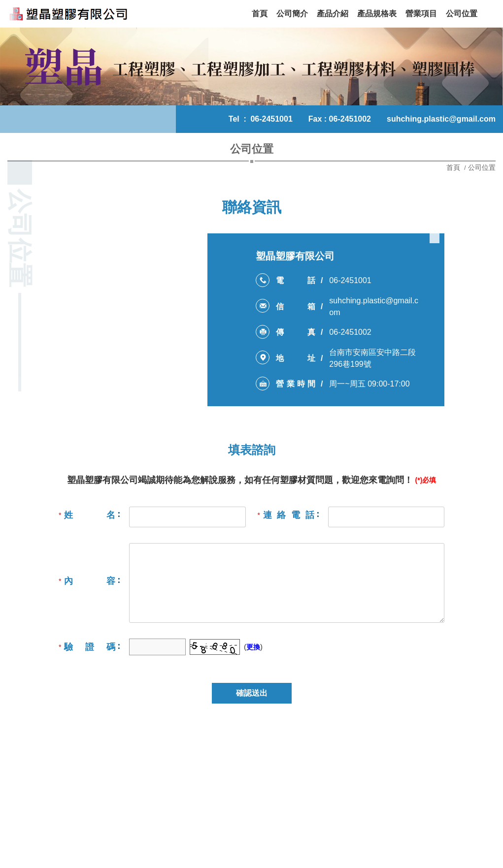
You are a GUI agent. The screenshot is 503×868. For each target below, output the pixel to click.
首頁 (454, 167)
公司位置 (482, 167)
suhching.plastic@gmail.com (441, 119)
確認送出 (252, 693)
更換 (253, 647)
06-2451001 (271, 119)
